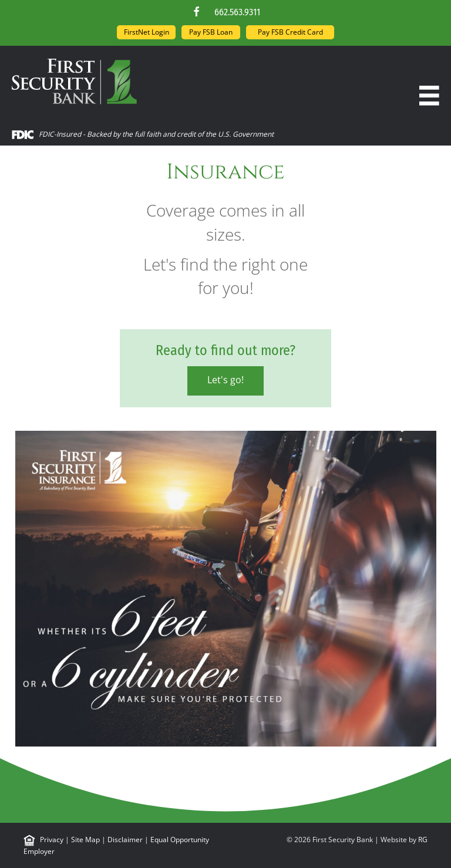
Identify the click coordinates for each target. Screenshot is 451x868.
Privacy (52, 840)
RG (423, 840)
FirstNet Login (147, 32)
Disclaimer (125, 840)
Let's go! (225, 380)
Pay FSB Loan (211, 32)
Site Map (85, 840)
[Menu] (429, 96)
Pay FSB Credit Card (290, 32)
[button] (197, 12)
